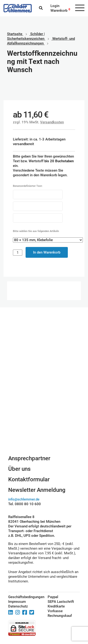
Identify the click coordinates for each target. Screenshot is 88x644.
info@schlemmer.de (24, 499)
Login (55, 6)
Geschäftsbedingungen (23, 597)
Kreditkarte (56, 606)
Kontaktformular (29, 479)
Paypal (53, 597)
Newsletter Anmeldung (37, 490)
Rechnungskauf (60, 616)
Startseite (15, 34)
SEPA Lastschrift (61, 602)
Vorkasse (55, 611)
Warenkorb (59, 11)
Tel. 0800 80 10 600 (25, 504)
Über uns (19, 469)
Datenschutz (18, 606)
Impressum (17, 602)
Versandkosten (52, 122)
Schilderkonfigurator (44, 423)
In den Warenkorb (47, 252)
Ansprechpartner (29, 458)
